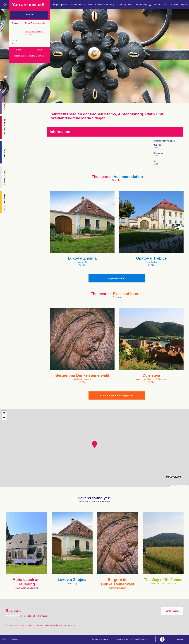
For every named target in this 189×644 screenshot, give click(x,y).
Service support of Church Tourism (132, 639)
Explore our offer (116, 278)
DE (164, 5)
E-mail (19, 50)
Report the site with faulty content (29, 56)
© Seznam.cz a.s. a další (182, 486)
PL (160, 5)
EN (155, 5)
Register (174, 5)
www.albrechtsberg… (35, 32)
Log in (184, 5)
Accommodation (78, 5)
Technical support (100, 639)
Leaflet (172, 486)
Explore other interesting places (116, 395)
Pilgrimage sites (60, 5)
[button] (94, 445)
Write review (172, 611)
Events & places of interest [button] (101, 5)
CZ (150, 5)
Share (40, 50)
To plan (29, 15)
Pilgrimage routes (125, 5)
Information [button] (141, 5)
